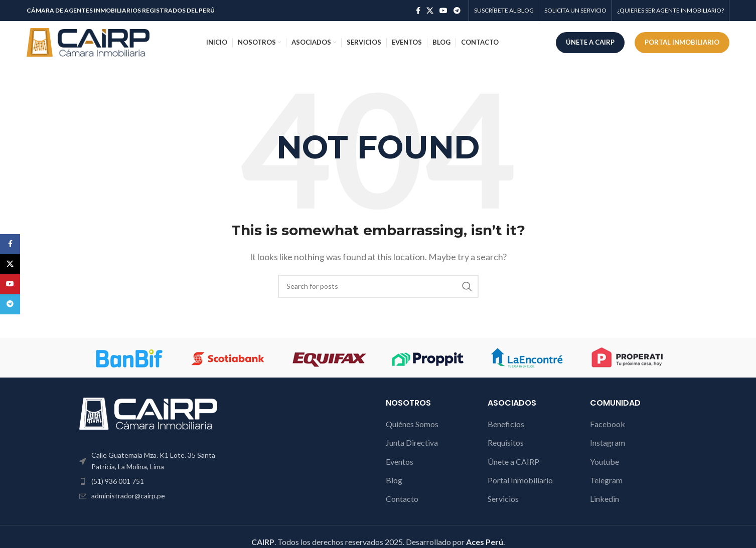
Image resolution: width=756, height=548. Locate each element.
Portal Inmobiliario (520, 480)
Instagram (608, 442)
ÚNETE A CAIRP (590, 42)
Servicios (503, 499)
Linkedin (604, 499)
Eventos (400, 462)
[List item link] (148, 481)
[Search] (378, 286)
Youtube (604, 462)
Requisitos (506, 442)
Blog (394, 480)
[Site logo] (88, 41)
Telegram (606, 480)
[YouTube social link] (443, 11)
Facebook (608, 424)
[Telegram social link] (457, 11)
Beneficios (506, 424)
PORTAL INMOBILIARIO (682, 42)
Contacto (402, 499)
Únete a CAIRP (513, 462)
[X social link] (430, 11)
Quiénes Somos (412, 424)
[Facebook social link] (418, 11)
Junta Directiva (412, 442)
